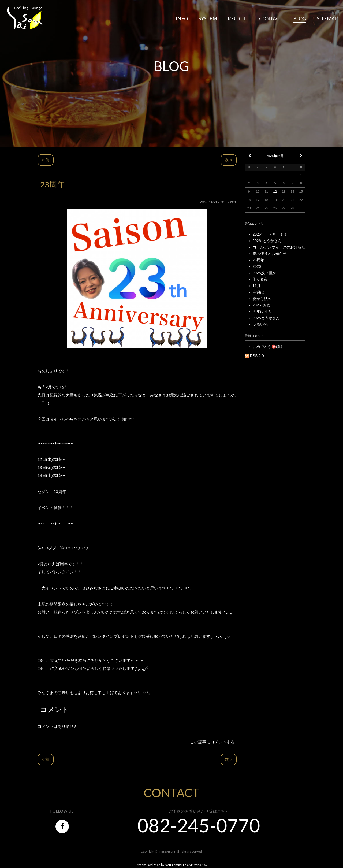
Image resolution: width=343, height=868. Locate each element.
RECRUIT (238, 18)
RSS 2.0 (254, 356)
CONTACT (271, 18)
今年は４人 (262, 311)
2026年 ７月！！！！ (272, 234)
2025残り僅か (264, 273)
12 (275, 192)
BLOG (300, 18)
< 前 (46, 160)
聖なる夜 (260, 279)
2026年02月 (275, 156)
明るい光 (260, 324)
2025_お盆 (262, 305)
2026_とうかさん (267, 241)
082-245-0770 (199, 825)
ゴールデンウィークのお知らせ (279, 247)
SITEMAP (327, 18)
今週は (258, 292)
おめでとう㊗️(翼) (267, 347)
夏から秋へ (262, 299)
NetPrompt (173, 865)
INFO (182, 18)
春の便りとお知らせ (270, 254)
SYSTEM (208, 18)
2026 (257, 266)
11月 (257, 286)
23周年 (259, 260)
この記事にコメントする (212, 742)
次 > (229, 160)
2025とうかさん (266, 318)
